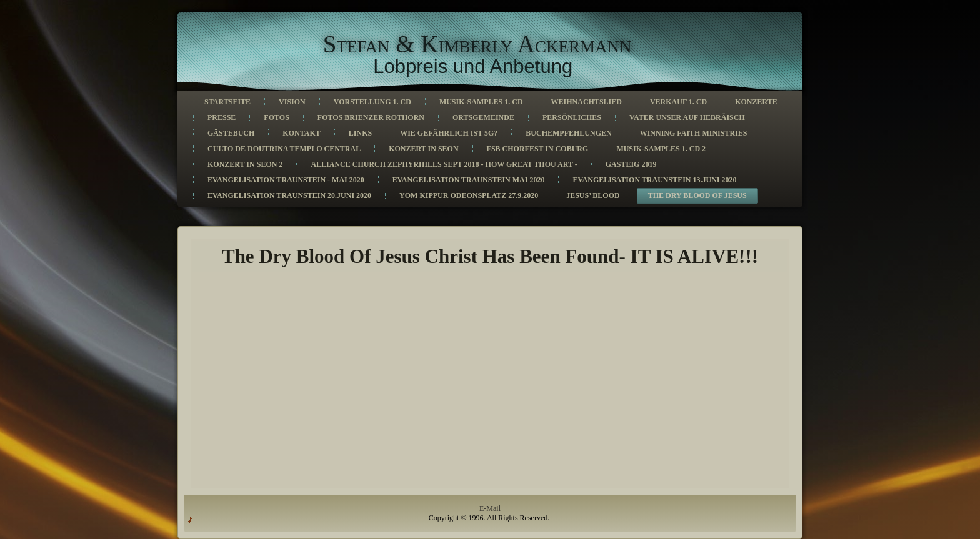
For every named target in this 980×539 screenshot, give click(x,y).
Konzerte (756, 102)
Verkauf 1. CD (678, 102)
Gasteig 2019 (631, 164)
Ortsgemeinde (483, 117)
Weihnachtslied (587, 102)
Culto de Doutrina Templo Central (284, 149)
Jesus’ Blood (593, 195)
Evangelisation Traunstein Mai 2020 (469, 180)
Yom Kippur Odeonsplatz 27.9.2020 (469, 195)
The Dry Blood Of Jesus (697, 195)
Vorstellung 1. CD (372, 102)
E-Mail (490, 508)
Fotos (276, 117)
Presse (222, 117)
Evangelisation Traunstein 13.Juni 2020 (654, 180)
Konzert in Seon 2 (245, 164)
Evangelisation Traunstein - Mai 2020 (286, 180)
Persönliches (572, 117)
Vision (292, 102)
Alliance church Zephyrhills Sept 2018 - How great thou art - (444, 164)
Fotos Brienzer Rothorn (371, 117)
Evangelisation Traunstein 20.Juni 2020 (289, 195)
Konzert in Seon (423, 149)
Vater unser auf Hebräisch (687, 117)
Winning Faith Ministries (694, 133)
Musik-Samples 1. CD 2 (661, 149)
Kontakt (301, 133)
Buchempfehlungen (568, 133)
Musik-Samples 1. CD (481, 102)
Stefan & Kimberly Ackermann (477, 44)
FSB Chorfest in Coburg (538, 149)
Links (360, 133)
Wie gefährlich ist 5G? (449, 133)
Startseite (227, 102)
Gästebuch (231, 133)
